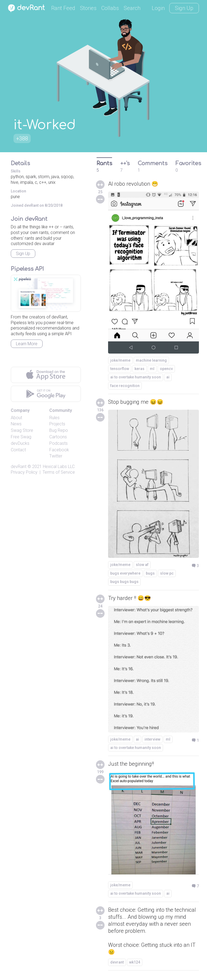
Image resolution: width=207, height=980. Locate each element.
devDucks (20, 443)
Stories (88, 8)
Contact (18, 450)
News (16, 424)
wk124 (135, 962)
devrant (117, 962)
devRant (19, 467)
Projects (57, 424)
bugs (150, 573)
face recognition (125, 386)
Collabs (110, 8)
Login (158, 8)
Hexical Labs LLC (59, 467)
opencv (166, 369)
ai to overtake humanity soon (136, 377)
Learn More (27, 344)
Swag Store (22, 430)
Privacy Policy (24, 472)
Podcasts (58, 443)
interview (152, 739)
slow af (142, 565)
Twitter (56, 456)
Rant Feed (63, 8)
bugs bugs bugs (124, 582)
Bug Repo (59, 430)
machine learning (151, 360)
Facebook (59, 450)
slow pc (167, 573)
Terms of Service (59, 472)
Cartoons (58, 437)
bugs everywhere (125, 573)
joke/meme (120, 360)
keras (139, 369)
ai (168, 377)
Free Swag (21, 437)
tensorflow (120, 369)
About (16, 418)
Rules (54, 418)
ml (152, 369)
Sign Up (184, 8)
